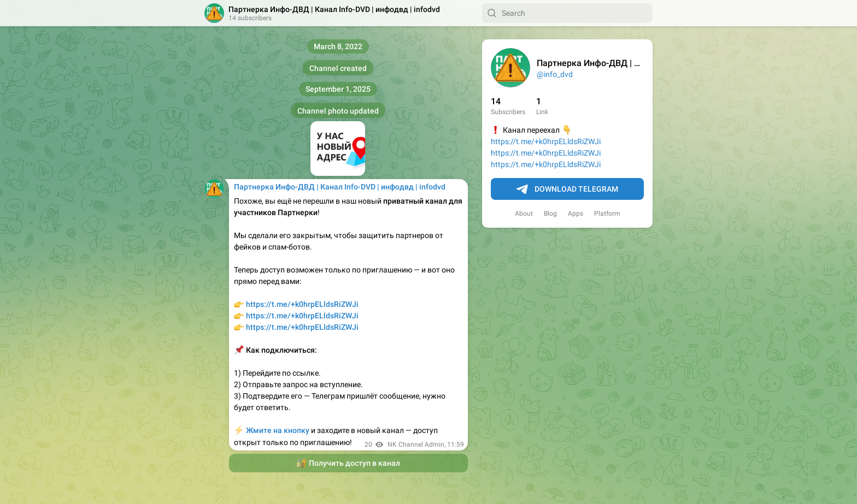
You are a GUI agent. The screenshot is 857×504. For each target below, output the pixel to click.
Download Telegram (567, 189)
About (524, 214)
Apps (576, 214)
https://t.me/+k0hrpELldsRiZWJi (546, 141)
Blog (550, 214)
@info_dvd (555, 74)
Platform (607, 214)
